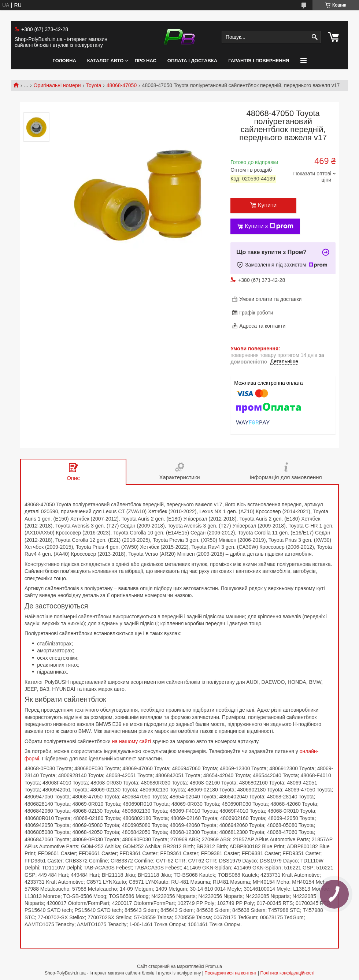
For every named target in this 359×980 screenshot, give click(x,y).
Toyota (94, 85)
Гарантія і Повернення (259, 61)
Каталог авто (106, 61)
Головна (64, 61)
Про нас (145, 61)
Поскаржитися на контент (230, 973)
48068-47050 (122, 85)
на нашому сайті (132, 741)
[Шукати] (314, 37)
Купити (267, 205)
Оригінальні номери (57, 85)
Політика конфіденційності (287, 973)
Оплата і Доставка (192, 61)
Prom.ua (214, 966)
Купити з (269, 226)
